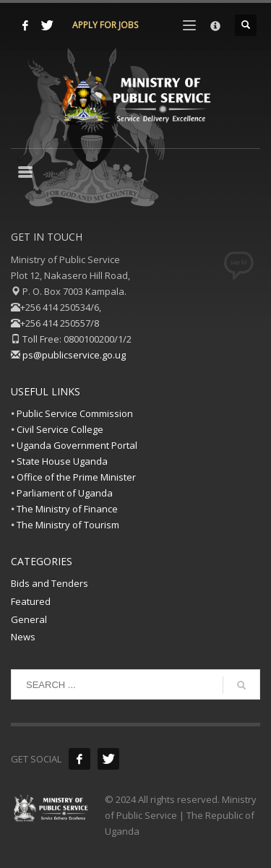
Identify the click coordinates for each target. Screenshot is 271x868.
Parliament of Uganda (65, 493)
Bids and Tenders (50, 583)
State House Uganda (62, 461)
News (23, 637)
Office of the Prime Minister (76, 477)
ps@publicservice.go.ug (74, 355)
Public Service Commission (75, 413)
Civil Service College (60, 429)
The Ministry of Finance (67, 509)
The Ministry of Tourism (68, 525)
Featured (31, 601)
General (29, 619)
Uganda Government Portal (77, 445)
